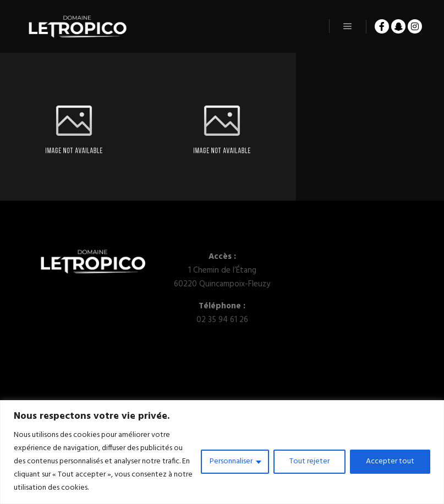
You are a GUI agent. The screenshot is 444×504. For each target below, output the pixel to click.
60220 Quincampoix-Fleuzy (222, 284)
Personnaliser (231, 461)
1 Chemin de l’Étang (222, 270)
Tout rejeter (309, 461)
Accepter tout (390, 461)
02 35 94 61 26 (222, 320)
